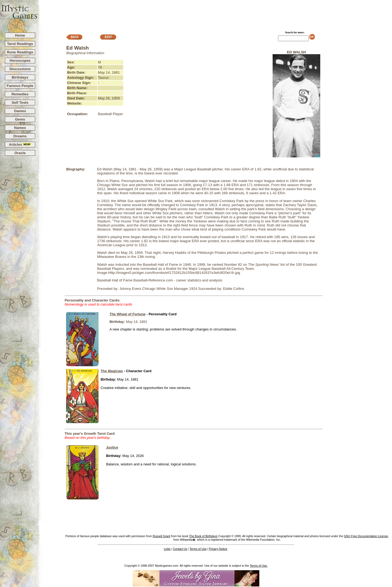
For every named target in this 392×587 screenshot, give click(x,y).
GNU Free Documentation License (366, 536)
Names (20, 128)
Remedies (20, 94)
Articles (20, 145)
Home (20, 35)
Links (167, 549)
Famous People (20, 86)
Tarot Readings (20, 44)
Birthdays (20, 77)
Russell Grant (161, 536)
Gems (20, 119)
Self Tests (20, 103)
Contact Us (180, 549)
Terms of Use (198, 549)
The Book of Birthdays (203, 536)
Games (20, 111)
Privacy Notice (218, 549)
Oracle (20, 153)
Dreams (20, 136)
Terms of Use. (259, 566)
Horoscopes (20, 61)
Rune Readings (20, 52)
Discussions (20, 69)
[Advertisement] (215, 14)
